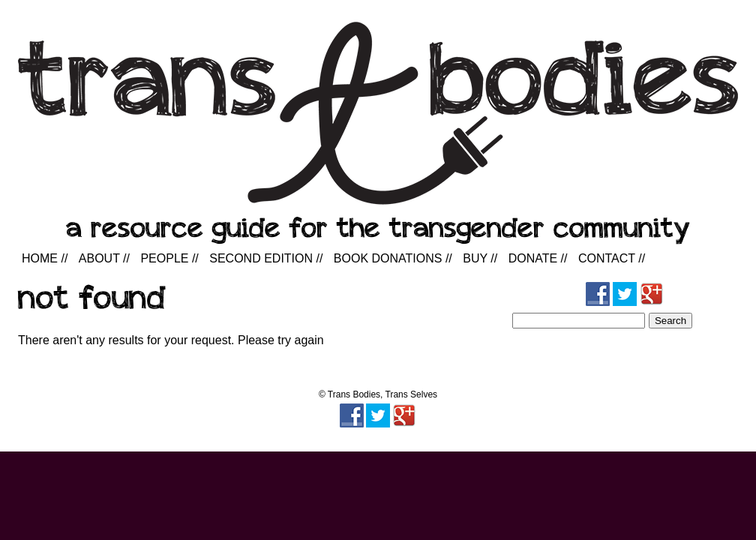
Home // (45, 258)
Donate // (538, 258)
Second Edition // (266, 258)
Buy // (480, 258)
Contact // (612, 258)
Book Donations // (393, 258)
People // (169, 258)
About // (104, 258)
